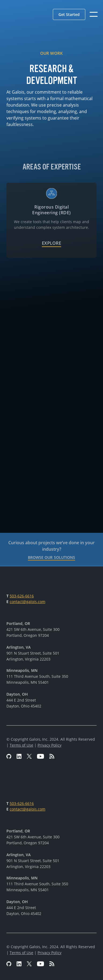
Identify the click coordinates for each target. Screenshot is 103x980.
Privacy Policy (49, 745)
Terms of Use (21, 745)
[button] (69, 14)
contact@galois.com (27, 602)
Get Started (69, 14)
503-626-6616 (22, 596)
